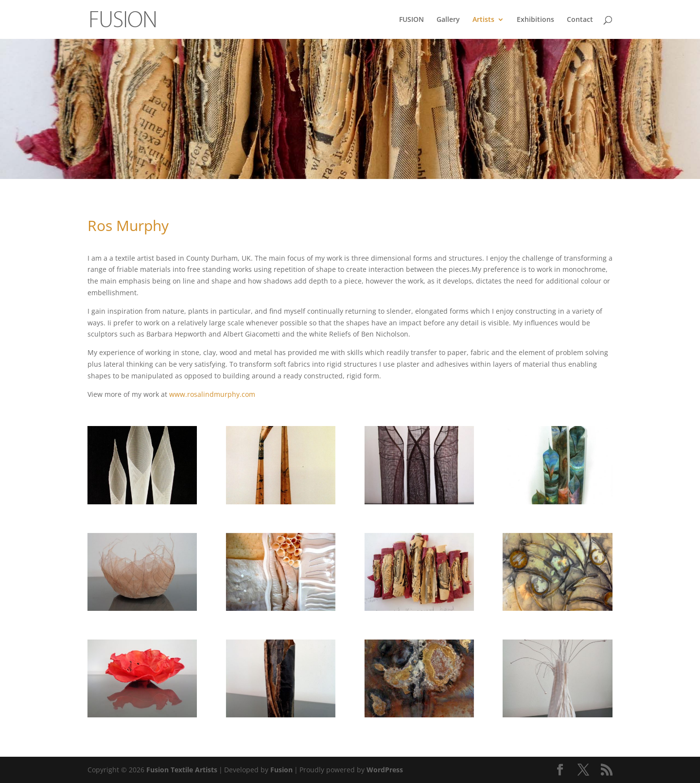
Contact (580, 20)
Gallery (448, 20)
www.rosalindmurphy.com (212, 394)
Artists (483, 20)
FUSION (411, 20)
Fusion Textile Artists (182, 770)
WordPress (385, 770)
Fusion (281, 770)
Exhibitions (535, 20)
